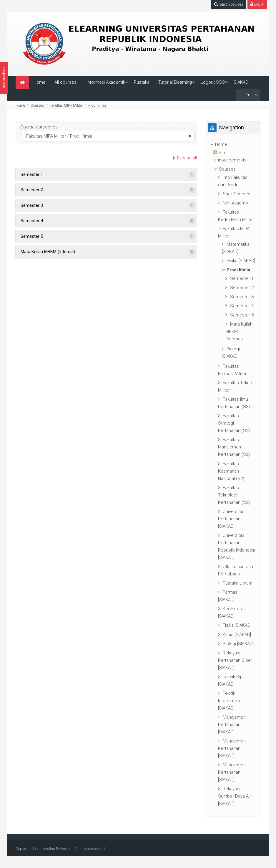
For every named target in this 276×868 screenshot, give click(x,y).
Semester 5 (32, 236)
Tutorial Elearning (175, 82)
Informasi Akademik (106, 82)
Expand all (187, 158)
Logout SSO (213, 82)
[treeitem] (233, 145)
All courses (65, 82)
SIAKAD (241, 82)
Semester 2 (32, 190)
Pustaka (142, 82)
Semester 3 (32, 205)
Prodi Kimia (97, 105)
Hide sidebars (4, 78)
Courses (37, 105)
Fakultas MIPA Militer (66, 105)
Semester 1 (32, 174)
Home (40, 82)
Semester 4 (32, 221)
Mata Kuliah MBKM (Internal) (48, 252)
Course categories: (39, 127)
